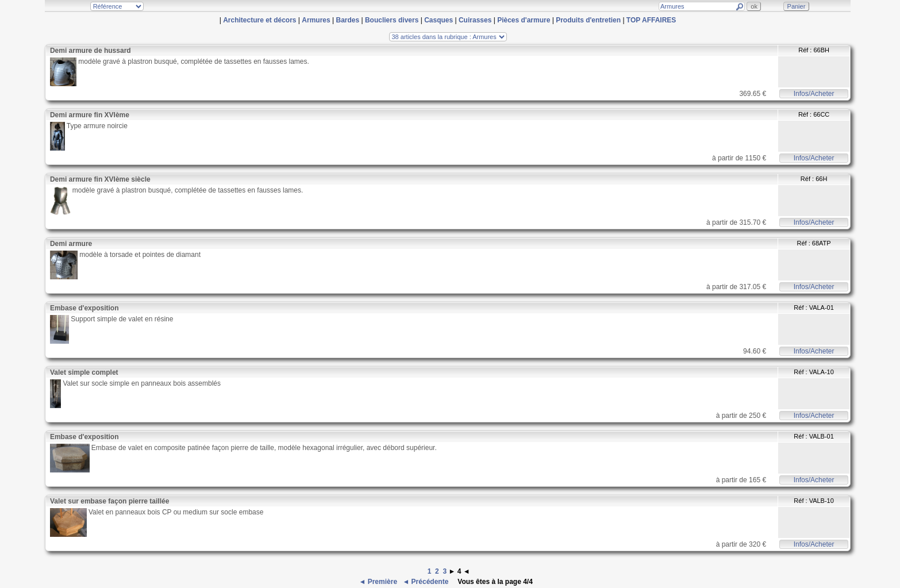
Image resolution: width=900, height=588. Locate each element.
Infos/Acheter (814, 94)
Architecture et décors (259, 20)
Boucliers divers (392, 20)
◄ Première (379, 582)
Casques (439, 20)
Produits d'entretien (588, 20)
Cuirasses (475, 20)
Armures (316, 20)
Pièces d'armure (524, 20)
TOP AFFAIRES (651, 20)
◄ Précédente (426, 582)
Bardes (347, 20)
